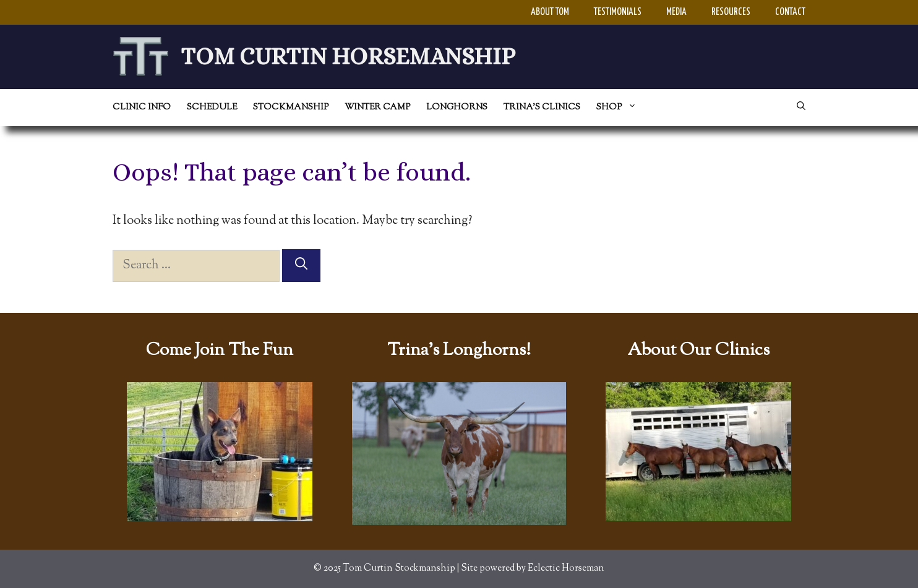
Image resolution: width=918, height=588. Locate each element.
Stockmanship (291, 108)
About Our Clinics (698, 351)
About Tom (550, 12)
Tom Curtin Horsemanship (348, 56)
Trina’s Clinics (542, 108)
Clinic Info (142, 108)
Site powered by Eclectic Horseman (533, 569)
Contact (790, 12)
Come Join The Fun (220, 351)
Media (676, 12)
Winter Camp (377, 108)
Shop (620, 108)
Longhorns (457, 108)
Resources (731, 12)
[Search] (301, 266)
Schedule (212, 108)
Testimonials (618, 12)
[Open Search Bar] (801, 108)
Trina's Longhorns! (459, 351)
